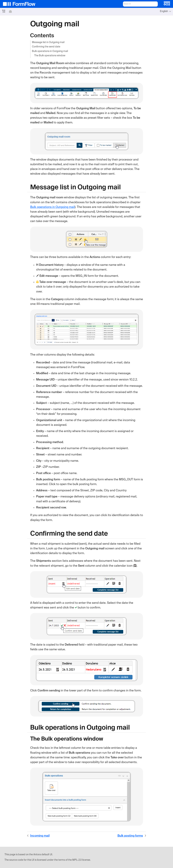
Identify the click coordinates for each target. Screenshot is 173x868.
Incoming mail (40, 836)
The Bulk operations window (50, 56)
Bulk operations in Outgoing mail (50, 51)
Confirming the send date (46, 47)
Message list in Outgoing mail (48, 42)
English (164, 11)
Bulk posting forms (130, 836)
